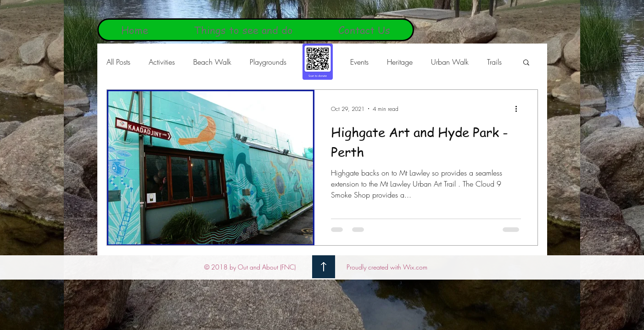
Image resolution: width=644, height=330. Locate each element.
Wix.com (415, 267)
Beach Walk (212, 62)
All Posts (118, 62)
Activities (162, 62)
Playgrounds (268, 62)
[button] (526, 63)
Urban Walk (450, 62)
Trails (494, 62)
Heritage (400, 62)
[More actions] (520, 109)
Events (359, 62)
